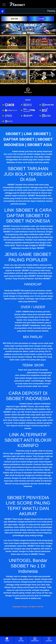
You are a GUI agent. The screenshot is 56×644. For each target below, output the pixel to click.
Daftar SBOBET (12, 404)
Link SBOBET (9, 451)
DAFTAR (14, 19)
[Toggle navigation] (4, 5)
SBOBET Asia (20, 373)
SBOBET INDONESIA (36, 204)
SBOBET (8, 151)
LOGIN (41, 19)
